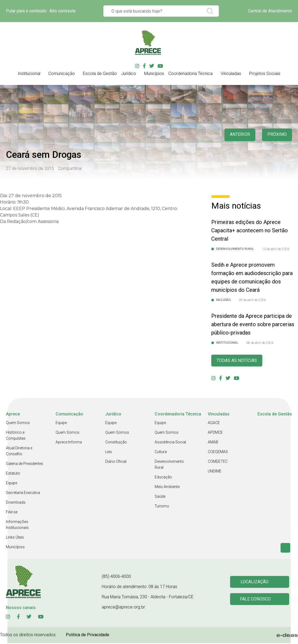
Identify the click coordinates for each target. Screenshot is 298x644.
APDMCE (215, 433)
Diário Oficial (116, 462)
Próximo (276, 135)
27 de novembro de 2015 (30, 168)
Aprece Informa (69, 443)
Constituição (116, 443)
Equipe (12, 484)
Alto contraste (63, 11)
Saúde (160, 497)
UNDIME (215, 472)
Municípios (15, 548)
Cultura (161, 453)
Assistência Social (170, 443)
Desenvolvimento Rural (169, 465)
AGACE (214, 424)
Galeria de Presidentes (25, 464)
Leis (109, 453)
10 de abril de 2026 (276, 249)
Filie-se (12, 513)
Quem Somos (18, 424)
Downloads (16, 503)
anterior (237, 135)
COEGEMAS (218, 453)
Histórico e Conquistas (16, 436)
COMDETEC (218, 462)
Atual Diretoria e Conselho (19, 452)
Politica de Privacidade (88, 636)
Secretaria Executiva (23, 493)
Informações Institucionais (17, 525)
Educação (163, 478)
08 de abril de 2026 (260, 343)
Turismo (162, 507)
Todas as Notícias (239, 361)
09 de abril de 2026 (252, 300)
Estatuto (13, 474)
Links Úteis (15, 538)
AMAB (213, 443)
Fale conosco (256, 600)
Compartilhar (70, 168)
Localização (255, 582)
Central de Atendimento (270, 11)
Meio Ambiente (167, 488)
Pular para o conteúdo (26, 11)
